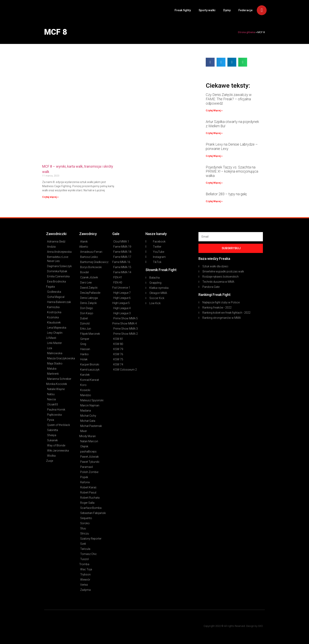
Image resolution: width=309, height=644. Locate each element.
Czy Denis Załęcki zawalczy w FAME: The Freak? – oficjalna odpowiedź (229, 99)
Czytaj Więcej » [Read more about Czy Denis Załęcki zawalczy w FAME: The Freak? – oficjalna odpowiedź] (214, 111)
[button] (210, 62)
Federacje (246, 10)
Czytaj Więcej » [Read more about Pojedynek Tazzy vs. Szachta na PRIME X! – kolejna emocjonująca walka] (214, 183)
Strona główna (246, 32)
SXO (260, 626)
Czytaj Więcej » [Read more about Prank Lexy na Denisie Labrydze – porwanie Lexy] (214, 156)
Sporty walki (207, 10)
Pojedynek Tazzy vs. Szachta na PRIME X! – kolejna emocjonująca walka (232, 171)
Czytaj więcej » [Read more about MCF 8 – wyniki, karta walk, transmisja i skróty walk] (50, 197)
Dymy (227, 10)
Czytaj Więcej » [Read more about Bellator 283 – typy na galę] (214, 201)
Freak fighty (183, 10)
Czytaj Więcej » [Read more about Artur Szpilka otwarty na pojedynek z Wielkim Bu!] (214, 133)
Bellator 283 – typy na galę (226, 194)
